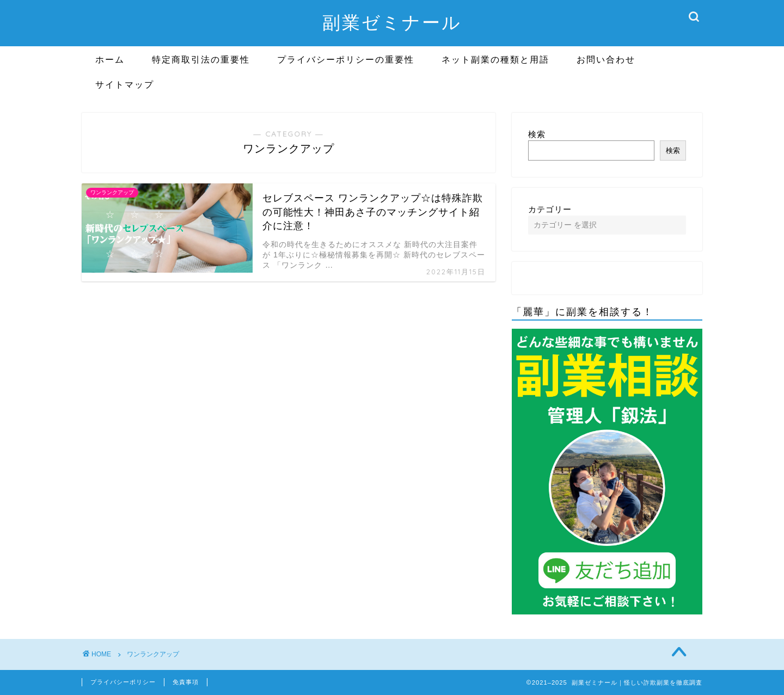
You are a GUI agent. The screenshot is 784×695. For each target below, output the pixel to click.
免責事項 (186, 682)
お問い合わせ (606, 59)
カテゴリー (550, 209)
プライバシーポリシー (123, 682)
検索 (537, 134)
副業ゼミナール (392, 22)
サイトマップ (125, 84)
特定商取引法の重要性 (201, 59)
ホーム (110, 59)
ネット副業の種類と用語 (495, 59)
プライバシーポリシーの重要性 (346, 59)
